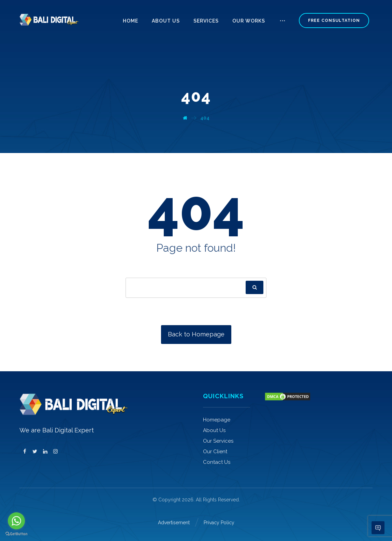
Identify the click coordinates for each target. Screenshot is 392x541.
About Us (214, 430)
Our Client (215, 452)
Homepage (217, 420)
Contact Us (217, 462)
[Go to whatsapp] (16, 521)
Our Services (218, 441)
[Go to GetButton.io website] (16, 534)
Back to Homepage (196, 334)
